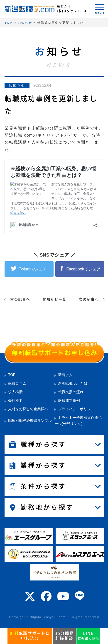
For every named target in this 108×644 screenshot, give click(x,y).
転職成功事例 (69, 401)
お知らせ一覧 (54, 299)
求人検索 (15, 392)
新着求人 (65, 375)
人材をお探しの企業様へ (28, 409)
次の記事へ (89, 299)
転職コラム (17, 383)
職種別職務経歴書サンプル (30, 421)
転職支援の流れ (71, 392)
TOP (12, 375)
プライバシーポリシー (76, 409)
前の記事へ (20, 299)
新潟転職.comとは (73, 383)
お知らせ (17, 85)
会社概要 (15, 401)
